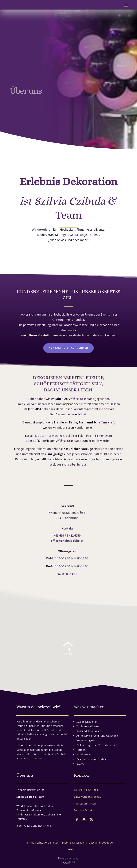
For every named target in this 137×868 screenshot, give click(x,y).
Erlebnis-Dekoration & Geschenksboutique (87, 843)
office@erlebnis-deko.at (65, 540)
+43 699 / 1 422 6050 (65, 535)
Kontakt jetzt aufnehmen (68, 348)
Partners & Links (84, 810)
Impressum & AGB (85, 804)
